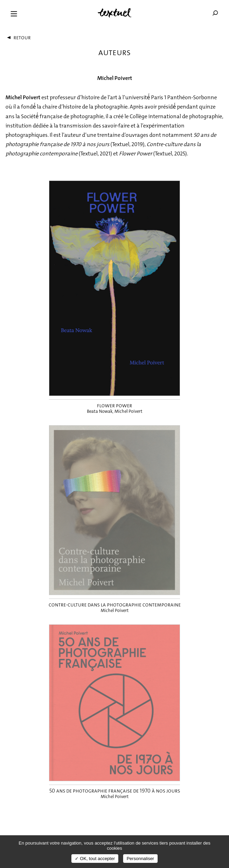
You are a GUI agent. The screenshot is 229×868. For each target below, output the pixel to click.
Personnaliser (140, 859)
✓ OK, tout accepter (95, 859)
